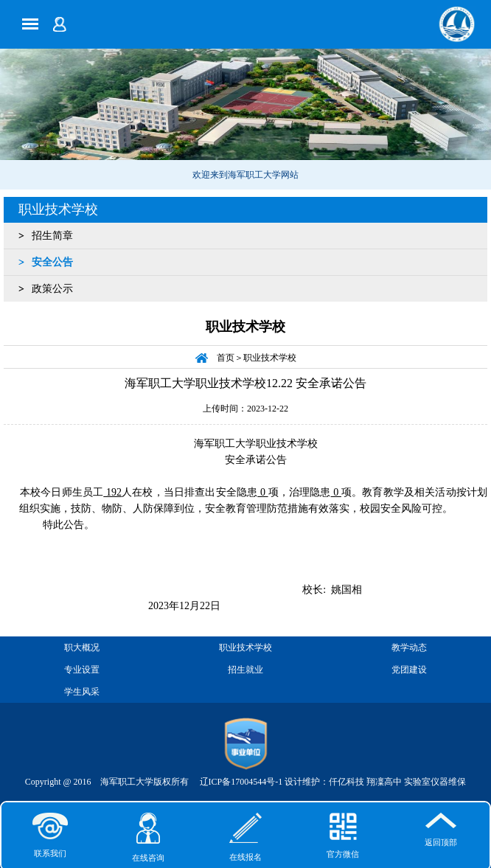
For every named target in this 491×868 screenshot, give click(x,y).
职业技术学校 (58, 209)
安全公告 (52, 262)
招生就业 (245, 670)
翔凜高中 (384, 782)
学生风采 (82, 692)
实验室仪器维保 (435, 782)
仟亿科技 (347, 782)
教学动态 (409, 647)
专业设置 (82, 670)
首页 (226, 358)
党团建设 (409, 670)
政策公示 (52, 289)
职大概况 (82, 647)
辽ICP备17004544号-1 (241, 782)
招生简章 (52, 236)
